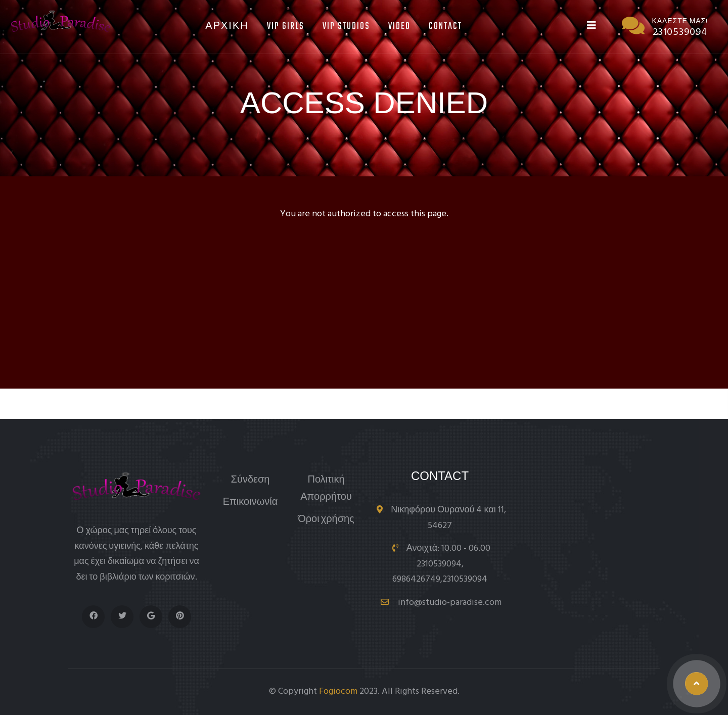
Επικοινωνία (251, 503)
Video (399, 27)
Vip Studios (346, 27)
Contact (445, 27)
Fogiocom (338, 692)
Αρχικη (227, 27)
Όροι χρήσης (326, 520)
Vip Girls (286, 27)
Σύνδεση (251, 480)
